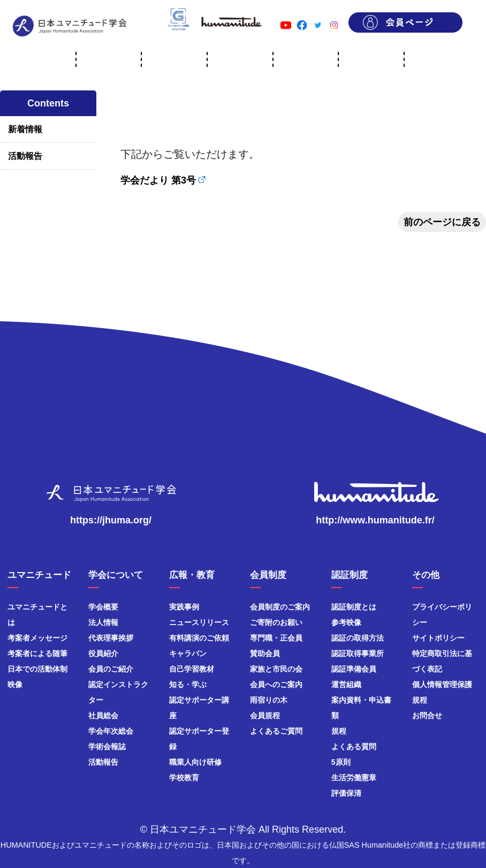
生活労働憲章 (354, 778)
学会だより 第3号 (158, 180)
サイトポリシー (438, 638)
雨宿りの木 (269, 700)
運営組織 (346, 684)
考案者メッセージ (37, 638)
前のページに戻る (442, 222)
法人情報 (103, 622)
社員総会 (103, 715)
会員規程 (265, 715)
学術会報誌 (107, 747)
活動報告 (25, 156)
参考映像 (346, 622)
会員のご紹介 (111, 669)
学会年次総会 (111, 731)
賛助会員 (265, 653)
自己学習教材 (192, 669)
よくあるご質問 (276, 731)
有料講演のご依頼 (199, 638)
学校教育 (184, 778)
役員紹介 (103, 653)
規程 (339, 731)
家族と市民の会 (276, 669)
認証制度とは (354, 607)
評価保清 (346, 793)
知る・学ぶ (188, 684)
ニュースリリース (199, 622)
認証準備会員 (354, 669)
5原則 (341, 762)
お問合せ (427, 715)
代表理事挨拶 (111, 638)
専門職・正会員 (276, 638)
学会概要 (103, 607)
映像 (15, 684)
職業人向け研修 (195, 762)
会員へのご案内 (276, 684)
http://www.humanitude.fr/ (375, 520)
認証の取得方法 (358, 638)
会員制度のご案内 (280, 607)
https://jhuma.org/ (111, 520)
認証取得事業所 (358, 653)
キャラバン (188, 653)
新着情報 (25, 129)
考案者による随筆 (37, 653)
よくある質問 (354, 747)
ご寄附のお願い (276, 622)
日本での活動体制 (37, 669)
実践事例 (184, 607)
